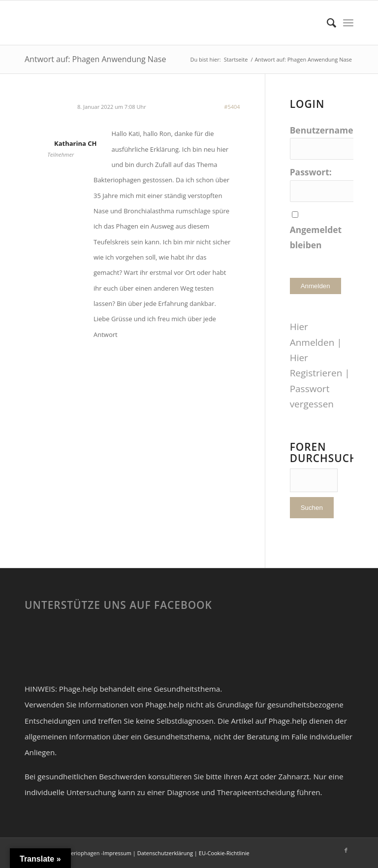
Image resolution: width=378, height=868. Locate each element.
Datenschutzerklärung (165, 853)
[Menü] (348, 23)
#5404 (232, 107)
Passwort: (311, 172)
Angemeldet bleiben (316, 237)
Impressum (117, 853)
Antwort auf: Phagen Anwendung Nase (95, 59)
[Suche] (327, 23)
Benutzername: (323, 130)
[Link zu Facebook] (346, 850)
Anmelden (315, 286)
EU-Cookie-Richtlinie (224, 853)
